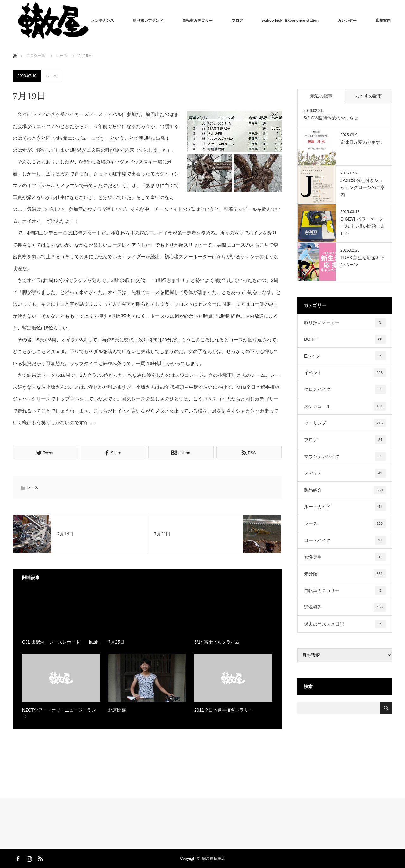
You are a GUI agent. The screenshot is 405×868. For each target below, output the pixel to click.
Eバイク (345, 356)
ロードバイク (345, 540)
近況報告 (345, 607)
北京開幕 (117, 710)
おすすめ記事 (369, 96)
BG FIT (345, 339)
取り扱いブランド (148, 21)
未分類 (345, 574)
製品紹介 (345, 490)
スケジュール (345, 406)
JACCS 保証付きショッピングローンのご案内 (363, 188)
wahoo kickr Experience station (290, 21)
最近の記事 (321, 96)
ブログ (237, 21)
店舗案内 (383, 21)
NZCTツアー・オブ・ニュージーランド (59, 713)
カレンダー (347, 21)
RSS (40, 858)
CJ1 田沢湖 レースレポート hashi (61, 642)
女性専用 (345, 557)
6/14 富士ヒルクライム (217, 642)
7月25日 (116, 642)
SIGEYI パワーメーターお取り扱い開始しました (363, 226)
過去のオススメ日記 (345, 624)
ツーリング (345, 423)
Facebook (17, 858)
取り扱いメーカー (345, 322)
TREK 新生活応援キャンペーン (362, 261)
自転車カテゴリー (197, 21)
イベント (345, 373)
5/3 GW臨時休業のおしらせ (331, 118)
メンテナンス (103, 21)
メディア (345, 473)
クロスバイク (345, 389)
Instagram (28, 858)
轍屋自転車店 (214, 859)
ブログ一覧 (36, 56)
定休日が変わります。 (363, 142)
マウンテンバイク (345, 456)
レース (52, 76)
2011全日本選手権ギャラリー (224, 710)
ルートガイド (345, 507)
